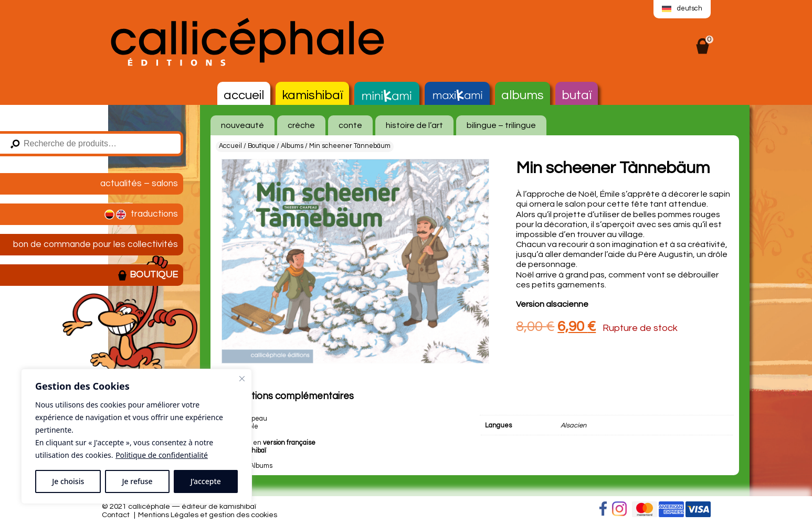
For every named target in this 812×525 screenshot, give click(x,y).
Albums (523, 95)
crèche (301, 125)
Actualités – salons (139, 184)
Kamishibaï (312, 95)
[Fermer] (242, 379)
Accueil (244, 95)
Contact (116, 515)
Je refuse (138, 481)
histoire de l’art (414, 125)
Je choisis (68, 481)
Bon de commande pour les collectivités (96, 244)
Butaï (577, 95)
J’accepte (206, 481)
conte (350, 125)
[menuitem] (682, 9)
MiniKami (387, 96)
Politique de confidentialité (162, 455)
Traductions (140, 215)
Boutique (147, 275)
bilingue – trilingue (501, 125)
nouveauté (242, 125)
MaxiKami (457, 96)
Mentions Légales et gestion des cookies (208, 515)
